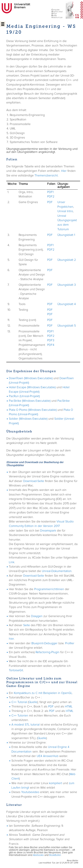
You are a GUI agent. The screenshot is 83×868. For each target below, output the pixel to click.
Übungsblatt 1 (66, 235)
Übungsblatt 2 (67, 260)
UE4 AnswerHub (48, 756)
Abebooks (38, 855)
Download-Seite (34, 481)
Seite (27, 625)
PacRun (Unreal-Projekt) (24, 396)
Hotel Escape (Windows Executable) (32, 387)
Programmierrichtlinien (49, 589)
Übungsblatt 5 (67, 326)
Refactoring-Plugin (47, 652)
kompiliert (56, 783)
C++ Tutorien (20, 716)
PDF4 (51, 345)
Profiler (70, 643)
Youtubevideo (30, 792)
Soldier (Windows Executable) (28, 419)
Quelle (33, 702)
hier (11, 639)
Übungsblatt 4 (67, 304)
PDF (50, 202)
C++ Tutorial (19, 702)
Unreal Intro (65, 211)
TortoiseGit (16, 670)
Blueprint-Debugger (44, 643)
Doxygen (37, 616)
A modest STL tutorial (26, 725)
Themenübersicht (46, 176)
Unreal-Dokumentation (57, 571)
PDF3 (51, 340)
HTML (69, 707)
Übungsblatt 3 (67, 285)
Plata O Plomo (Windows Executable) (33, 410)
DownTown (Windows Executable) (31, 378)
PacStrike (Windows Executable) (30, 401)
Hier (64, 171)
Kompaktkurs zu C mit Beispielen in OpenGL (43, 693)
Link (12, 562)
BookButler (55, 855)
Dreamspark (48, 531)
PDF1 (50, 192)
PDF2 (51, 197)
